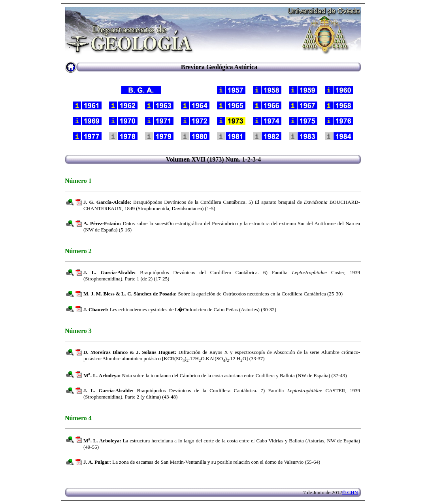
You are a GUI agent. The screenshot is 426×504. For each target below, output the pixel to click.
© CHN (350, 492)
